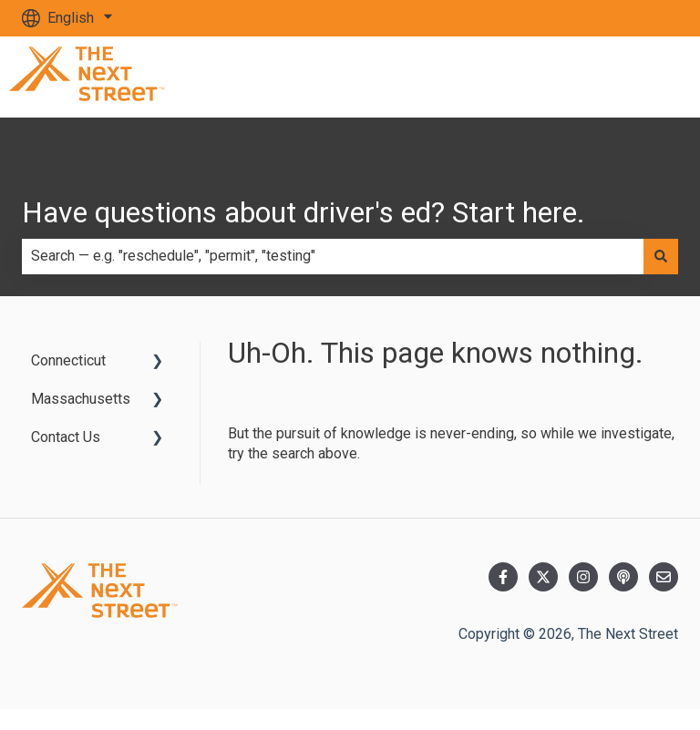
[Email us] (664, 577)
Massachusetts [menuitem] (81, 399)
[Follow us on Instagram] (583, 577)
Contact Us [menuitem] (66, 437)
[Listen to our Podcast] (623, 577)
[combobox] (333, 256)
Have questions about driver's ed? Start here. (304, 212)
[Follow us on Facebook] (503, 577)
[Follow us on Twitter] (543, 577)
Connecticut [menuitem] (68, 360)
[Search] (661, 256)
